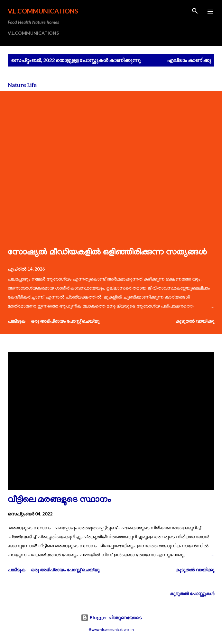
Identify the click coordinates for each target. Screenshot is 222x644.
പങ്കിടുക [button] (16, 321)
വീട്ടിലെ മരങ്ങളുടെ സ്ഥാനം (59, 500)
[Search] (195, 12)
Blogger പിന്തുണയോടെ (111, 617)
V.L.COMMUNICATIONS (43, 11)
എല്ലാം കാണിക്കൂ (189, 60)
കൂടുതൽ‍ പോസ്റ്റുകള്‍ (192, 593)
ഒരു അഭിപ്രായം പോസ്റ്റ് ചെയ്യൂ (65, 321)
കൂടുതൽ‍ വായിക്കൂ (195, 321)
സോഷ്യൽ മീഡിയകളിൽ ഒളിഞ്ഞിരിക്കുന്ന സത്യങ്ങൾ (107, 253)
